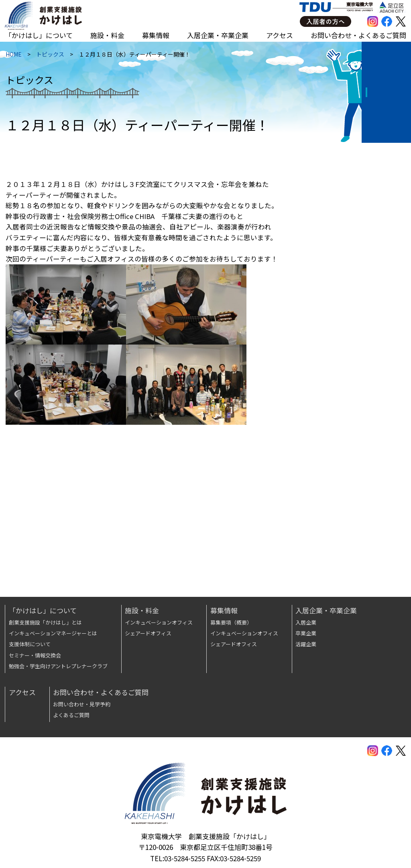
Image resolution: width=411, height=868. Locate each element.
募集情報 (156, 35)
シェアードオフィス (148, 633)
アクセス (280, 35)
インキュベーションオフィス (159, 622)
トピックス (49, 56)
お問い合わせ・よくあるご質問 (358, 35)
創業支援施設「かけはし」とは (45, 622)
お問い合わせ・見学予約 (82, 704)
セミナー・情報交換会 (35, 655)
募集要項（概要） (231, 622)
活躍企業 (306, 644)
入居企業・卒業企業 (218, 35)
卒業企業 (306, 633)
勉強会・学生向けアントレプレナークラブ (58, 666)
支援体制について (30, 644)
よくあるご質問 (71, 715)
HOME (13, 56)
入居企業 (306, 622)
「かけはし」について (39, 35)
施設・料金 (107, 35)
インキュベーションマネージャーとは (53, 633)
